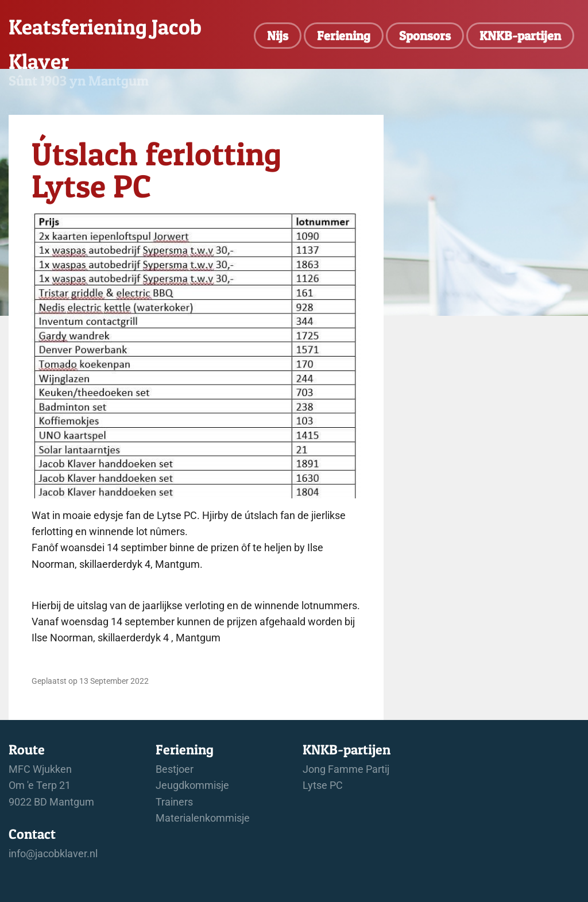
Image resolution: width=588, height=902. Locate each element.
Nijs (278, 36)
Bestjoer (175, 769)
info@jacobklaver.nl (53, 854)
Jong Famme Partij (346, 769)
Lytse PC (323, 785)
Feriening (344, 36)
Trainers (174, 802)
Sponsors (425, 36)
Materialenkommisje (203, 818)
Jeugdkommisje (192, 785)
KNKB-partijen (520, 36)
